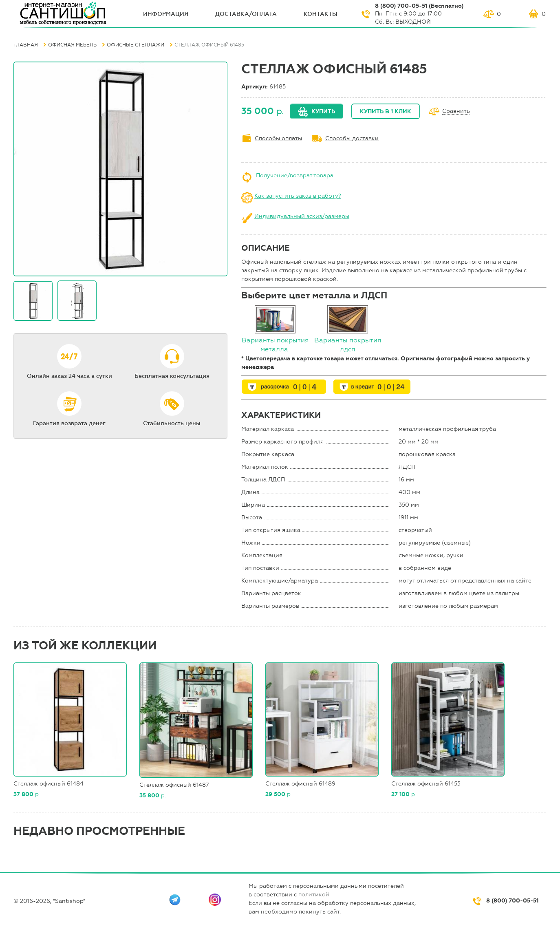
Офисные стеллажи (136, 45)
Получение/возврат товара (295, 175)
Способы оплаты (278, 138)
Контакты (321, 14)
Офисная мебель (72, 45)
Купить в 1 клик (386, 111)
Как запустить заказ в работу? (298, 196)
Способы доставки (352, 138)
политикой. (314, 895)
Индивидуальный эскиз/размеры (302, 216)
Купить (323, 111)
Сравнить (456, 111)
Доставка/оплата (246, 14)
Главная (26, 45)
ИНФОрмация (166, 14)
